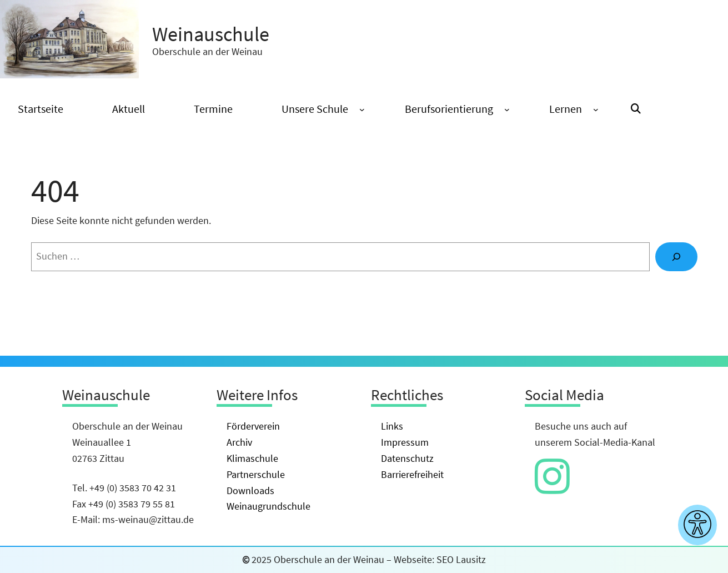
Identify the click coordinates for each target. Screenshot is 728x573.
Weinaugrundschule (268, 506)
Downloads (250, 490)
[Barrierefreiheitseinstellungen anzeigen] (697, 525)
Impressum (405, 442)
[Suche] (676, 257)
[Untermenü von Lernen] (596, 109)
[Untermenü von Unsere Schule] (362, 109)
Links (392, 426)
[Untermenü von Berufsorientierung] (507, 109)
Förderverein (253, 426)
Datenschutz (407, 458)
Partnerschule (256, 474)
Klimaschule (252, 458)
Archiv (239, 442)
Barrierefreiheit (412, 474)
